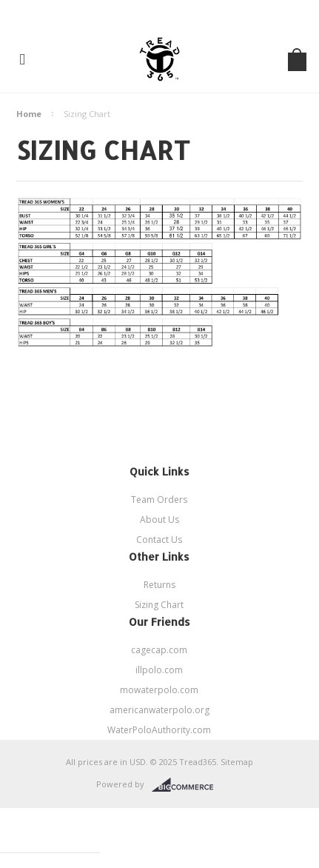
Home (29, 114)
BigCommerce (187, 785)
